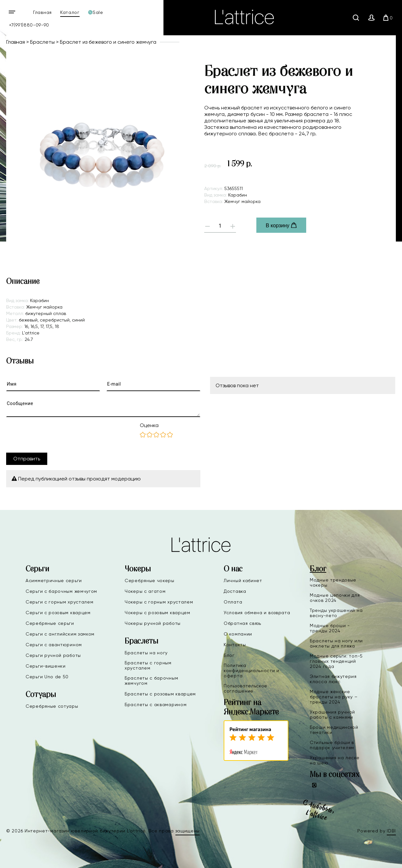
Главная (42, 12)
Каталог (70, 12)
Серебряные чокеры (150, 581)
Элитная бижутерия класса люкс (333, 679)
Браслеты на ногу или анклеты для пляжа (336, 643)
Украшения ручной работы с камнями (332, 715)
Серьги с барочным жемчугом (61, 591)
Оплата (233, 602)
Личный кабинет (243, 581)
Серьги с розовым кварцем (58, 613)
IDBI (391, 831)
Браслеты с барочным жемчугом (151, 681)
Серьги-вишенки (46, 666)
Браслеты (42, 42)
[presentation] (55, 435)
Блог (229, 655)
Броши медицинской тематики (334, 730)
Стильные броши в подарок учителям (332, 745)
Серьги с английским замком (60, 634)
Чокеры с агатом (145, 591)
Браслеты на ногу (146, 653)
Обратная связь (242, 623)
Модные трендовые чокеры (333, 582)
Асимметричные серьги (54, 581)
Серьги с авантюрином (54, 645)
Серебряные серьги (50, 623)
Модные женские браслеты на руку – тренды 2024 (334, 697)
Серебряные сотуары (52, 706)
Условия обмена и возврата (257, 613)
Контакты (235, 645)
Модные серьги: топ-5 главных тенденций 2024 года (336, 661)
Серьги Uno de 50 (47, 677)
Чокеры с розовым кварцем (157, 613)
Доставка (235, 591)
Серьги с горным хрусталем (60, 602)
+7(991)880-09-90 (29, 25)
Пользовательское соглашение (246, 688)
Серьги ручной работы (53, 655)
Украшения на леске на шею (335, 760)
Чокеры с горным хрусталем (159, 602)
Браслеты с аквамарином (156, 705)
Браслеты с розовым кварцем (160, 694)
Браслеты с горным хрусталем (148, 665)
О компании (238, 634)
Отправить (27, 459)
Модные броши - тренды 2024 (330, 628)
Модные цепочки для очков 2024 (335, 598)
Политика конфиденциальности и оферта (251, 671)
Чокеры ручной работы (153, 623)
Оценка (149, 425)
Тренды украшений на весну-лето (336, 613)
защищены (188, 831)
